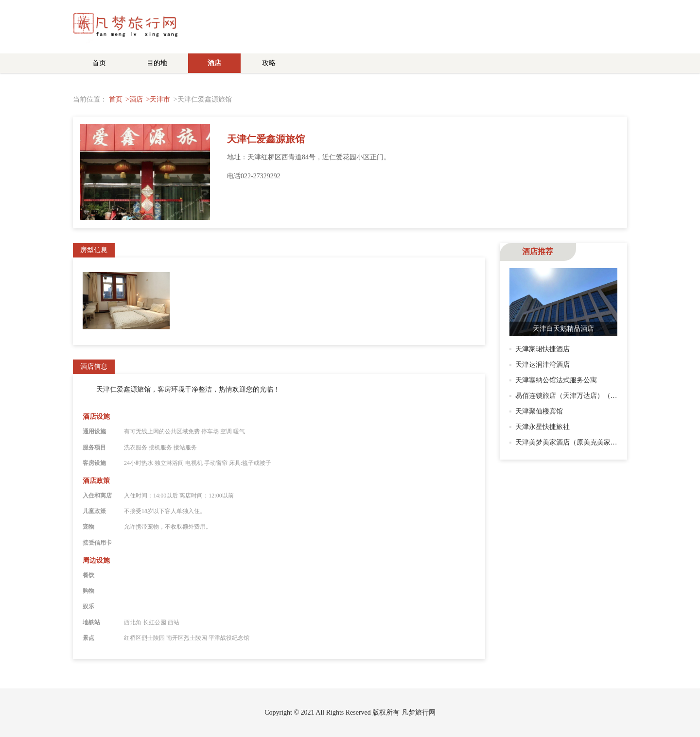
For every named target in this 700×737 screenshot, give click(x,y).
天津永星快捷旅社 (542, 427)
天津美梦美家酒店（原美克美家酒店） (573, 442)
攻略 (269, 63)
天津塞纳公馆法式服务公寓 (556, 380)
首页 (99, 63)
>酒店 (134, 99)
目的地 (157, 63)
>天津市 (158, 99)
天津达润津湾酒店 (542, 365)
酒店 (214, 63)
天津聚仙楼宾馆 (539, 411)
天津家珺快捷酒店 (542, 349)
